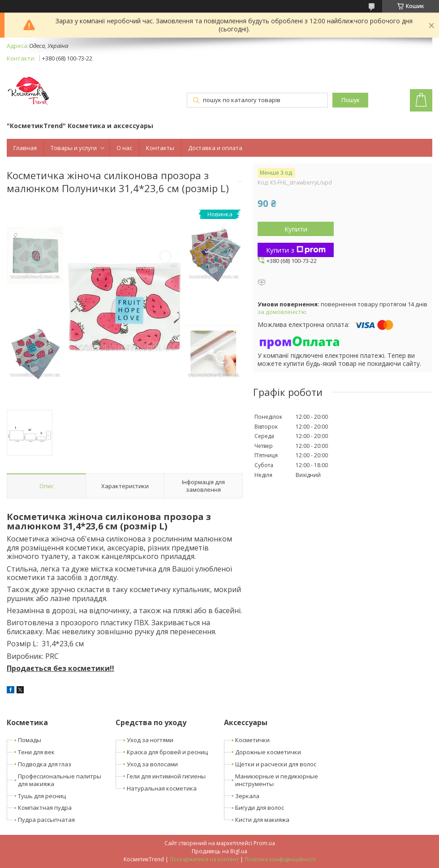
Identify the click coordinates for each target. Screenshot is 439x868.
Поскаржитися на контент (204, 859)
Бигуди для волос (260, 808)
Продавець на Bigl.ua (219, 851)
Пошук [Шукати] (350, 100)
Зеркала (247, 796)
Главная (25, 148)
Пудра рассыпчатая (46, 820)
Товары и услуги (74, 148)
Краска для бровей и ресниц (167, 752)
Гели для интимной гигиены (166, 776)
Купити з (296, 250)
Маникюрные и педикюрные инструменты (277, 780)
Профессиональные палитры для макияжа (60, 780)
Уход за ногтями (150, 740)
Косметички (252, 740)
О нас (124, 148)
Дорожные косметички (268, 752)
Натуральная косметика (162, 788)
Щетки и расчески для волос (276, 764)
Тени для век (36, 752)
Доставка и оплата (215, 148)
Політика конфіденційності (280, 859)
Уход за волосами (152, 764)
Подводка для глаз (45, 764)
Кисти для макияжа (262, 820)
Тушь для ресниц (42, 796)
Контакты (160, 148)
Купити (296, 229)
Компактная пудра (45, 808)
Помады (30, 740)
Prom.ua (264, 843)
